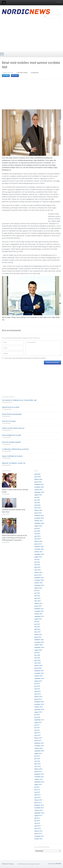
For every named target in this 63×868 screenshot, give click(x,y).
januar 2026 (38, 482)
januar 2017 (38, 741)
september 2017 (39, 720)
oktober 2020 (38, 645)
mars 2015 (38, 797)
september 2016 (39, 751)
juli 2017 (37, 725)
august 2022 (38, 588)
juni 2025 (37, 500)
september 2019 (39, 678)
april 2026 (37, 474)
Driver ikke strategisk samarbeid (11, 442)
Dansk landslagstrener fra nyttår (11, 435)
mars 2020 (38, 663)
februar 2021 (38, 634)
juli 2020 (37, 653)
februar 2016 (38, 769)
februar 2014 (38, 831)
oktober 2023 (38, 552)
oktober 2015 (38, 779)
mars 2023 (38, 570)
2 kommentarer (6, 451)
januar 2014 (38, 834)
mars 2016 (38, 766)
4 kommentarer (6, 423)
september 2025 (39, 492)
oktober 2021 (38, 614)
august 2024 (38, 526)
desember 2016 (39, 743)
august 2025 (38, 495)
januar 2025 (38, 513)
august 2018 (38, 712)
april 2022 (37, 598)
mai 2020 (37, 658)
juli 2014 (37, 818)
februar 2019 (38, 697)
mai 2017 (37, 730)
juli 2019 (37, 684)
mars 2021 (38, 632)
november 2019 (39, 673)
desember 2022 (39, 578)
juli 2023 (37, 559)
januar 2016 (38, 772)
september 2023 (39, 554)
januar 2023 (38, 575)
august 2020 (38, 650)
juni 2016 (37, 759)
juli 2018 (37, 715)
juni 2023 (37, 562)
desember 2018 (39, 702)
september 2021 (39, 616)
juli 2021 (37, 622)
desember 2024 (39, 516)
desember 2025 (39, 484)
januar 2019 (38, 699)
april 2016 (37, 764)
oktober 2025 (38, 490)
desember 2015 (39, 774)
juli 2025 (37, 497)
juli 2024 (37, 528)
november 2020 (39, 642)
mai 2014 (37, 823)
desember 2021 (39, 609)
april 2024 (37, 536)
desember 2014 (39, 805)
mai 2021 (37, 627)
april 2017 (37, 733)
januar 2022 (38, 606)
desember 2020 (39, 640)
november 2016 (39, 746)
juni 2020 (37, 655)
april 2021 (37, 629)
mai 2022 (37, 596)
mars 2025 (38, 508)
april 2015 (37, 795)
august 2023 (38, 557)
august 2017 (38, 722)
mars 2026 (38, 477)
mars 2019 (38, 694)
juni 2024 (37, 531)
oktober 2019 (38, 676)
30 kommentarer (7, 402)
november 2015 (39, 777)
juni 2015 (37, 790)
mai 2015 (37, 792)
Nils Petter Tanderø (23, 73)
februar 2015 (38, 800)
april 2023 (37, 567)
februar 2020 (38, 666)
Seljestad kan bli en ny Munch (11, 407)
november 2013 (39, 836)
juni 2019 (37, 686)
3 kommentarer (6, 437)
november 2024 (39, 518)
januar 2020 (38, 668)
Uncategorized (35, 73)
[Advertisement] (32, 34)
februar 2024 (38, 541)
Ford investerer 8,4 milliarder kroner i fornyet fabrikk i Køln (19, 400)
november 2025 (39, 487)
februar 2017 (38, 738)
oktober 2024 (38, 521)
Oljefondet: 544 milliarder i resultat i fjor (14, 463)
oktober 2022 (38, 583)
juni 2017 (37, 728)
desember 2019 (39, 671)
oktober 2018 (38, 707)
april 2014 (37, 826)
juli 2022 (37, 591)
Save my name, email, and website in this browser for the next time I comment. (25, 358)
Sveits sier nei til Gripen (9, 421)
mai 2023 (37, 565)
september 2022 (39, 585)
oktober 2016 (38, 748)
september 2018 (39, 709)
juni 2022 (37, 593)
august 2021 (38, 619)
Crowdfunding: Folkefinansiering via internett (15, 449)
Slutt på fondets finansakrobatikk (12, 414)
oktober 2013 (38, 839)
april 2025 (37, 505)
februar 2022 (38, 603)
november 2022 (39, 580)
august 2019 (38, 681)
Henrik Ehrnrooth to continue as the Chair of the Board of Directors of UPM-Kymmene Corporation (14, 538)
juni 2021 (37, 624)
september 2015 (39, 782)
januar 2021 (38, 637)
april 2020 (37, 660)
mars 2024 (38, 539)
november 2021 (39, 611)
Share (16, 75)
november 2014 (39, 808)
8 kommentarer (6, 416)
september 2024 (39, 523)
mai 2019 (37, 689)
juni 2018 (37, 717)
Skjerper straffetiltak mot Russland (12, 456)
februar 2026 (38, 479)
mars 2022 (38, 601)
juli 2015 (37, 787)
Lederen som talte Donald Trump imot (13, 428)
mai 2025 (37, 503)
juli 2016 (37, 756)
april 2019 (37, 691)
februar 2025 (38, 510)
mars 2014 (38, 828)
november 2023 (39, 549)
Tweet (7, 75)
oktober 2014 (38, 810)
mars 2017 (38, 735)
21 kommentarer (7, 409)
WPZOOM (58, 864)
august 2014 (38, 816)
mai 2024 (37, 534)
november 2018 (39, 704)
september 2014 (39, 813)
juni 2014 (37, 821)
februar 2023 (38, 572)
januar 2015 (38, 803)
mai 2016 (37, 761)
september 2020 (39, 647)
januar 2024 (38, 544)
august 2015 (38, 784)
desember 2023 (39, 547)
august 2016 (38, 753)
